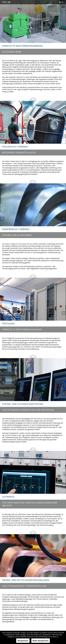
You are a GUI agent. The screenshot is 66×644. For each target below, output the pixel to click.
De (62, 2)
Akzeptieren (23, 641)
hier (24, 635)
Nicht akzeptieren (41, 641)
